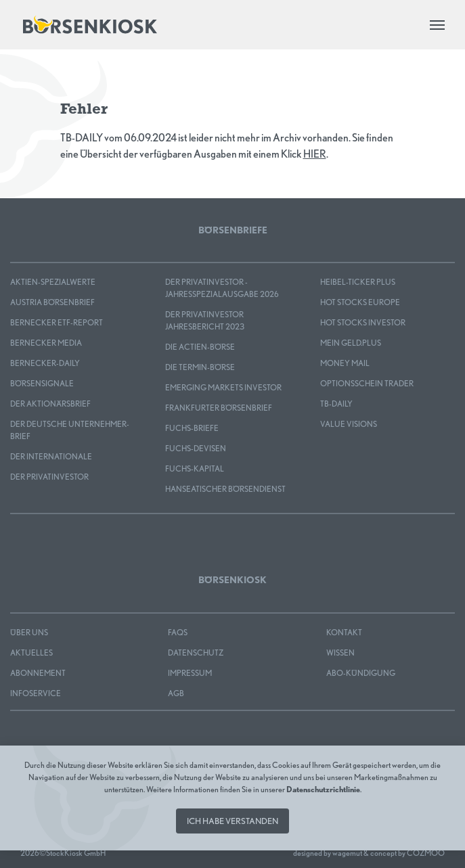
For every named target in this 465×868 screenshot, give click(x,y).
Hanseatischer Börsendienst (225, 489)
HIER (315, 154)
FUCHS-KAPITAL (195, 469)
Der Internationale (51, 456)
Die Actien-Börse (200, 347)
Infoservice (36, 693)
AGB (176, 693)
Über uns (29, 632)
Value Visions (349, 424)
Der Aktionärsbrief (50, 404)
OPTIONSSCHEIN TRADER (367, 383)
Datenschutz (196, 653)
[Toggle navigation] (437, 25)
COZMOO (426, 853)
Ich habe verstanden (232, 821)
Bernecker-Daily (45, 363)
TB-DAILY (336, 404)
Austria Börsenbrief (52, 302)
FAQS (178, 632)
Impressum (190, 673)
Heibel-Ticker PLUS (358, 282)
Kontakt (344, 632)
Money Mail (345, 363)
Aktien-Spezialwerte (53, 282)
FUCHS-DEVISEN (196, 448)
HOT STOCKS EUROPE (360, 302)
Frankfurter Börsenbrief (219, 408)
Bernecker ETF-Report (57, 322)
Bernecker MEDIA (46, 343)
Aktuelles (31, 653)
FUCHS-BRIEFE (192, 428)
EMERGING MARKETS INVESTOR (223, 387)
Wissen (340, 653)
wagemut (347, 853)
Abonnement (38, 673)
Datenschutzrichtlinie (323, 789)
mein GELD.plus (351, 343)
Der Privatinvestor (49, 477)
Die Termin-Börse (200, 367)
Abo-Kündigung (361, 673)
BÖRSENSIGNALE (42, 383)
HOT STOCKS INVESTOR (363, 322)
